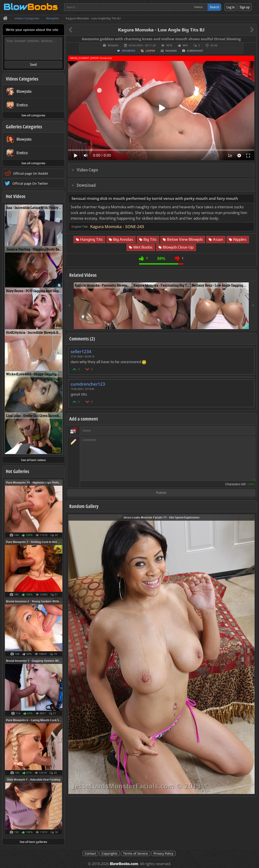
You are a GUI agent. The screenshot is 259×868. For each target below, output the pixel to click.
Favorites (128, 51)
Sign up (245, 7)
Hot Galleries (17, 471)
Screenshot (195, 51)
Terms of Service (136, 853)
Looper (150, 51)
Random (171, 51)
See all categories (33, 115)
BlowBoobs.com (124, 864)
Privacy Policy (163, 853)
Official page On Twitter (30, 183)
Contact (90, 853)
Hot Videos (16, 196)
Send (33, 65)
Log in (231, 7)
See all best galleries (33, 842)
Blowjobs (113, 45)
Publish (161, 493)
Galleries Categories (24, 127)
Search (214, 7)
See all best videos (33, 460)
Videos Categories (22, 79)
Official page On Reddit (31, 173)
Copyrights (110, 853)
